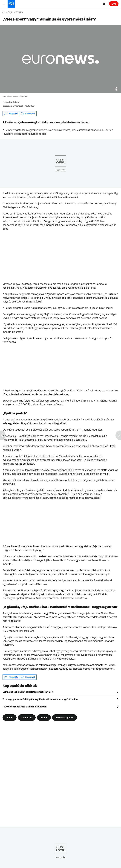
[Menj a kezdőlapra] (11, 4)
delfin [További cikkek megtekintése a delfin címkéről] (10, 717)
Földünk (19, 12)
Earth (10, 12)
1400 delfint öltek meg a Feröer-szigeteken (24, 707)
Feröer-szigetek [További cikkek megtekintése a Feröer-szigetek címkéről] (65, 717)
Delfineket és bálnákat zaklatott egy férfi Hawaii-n (28, 692)
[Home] (3, 12)
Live (114, 4)
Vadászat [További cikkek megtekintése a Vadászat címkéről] (27, 717)
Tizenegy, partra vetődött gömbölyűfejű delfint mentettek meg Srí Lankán (40, 699)
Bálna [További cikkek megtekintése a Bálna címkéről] (44, 717)
